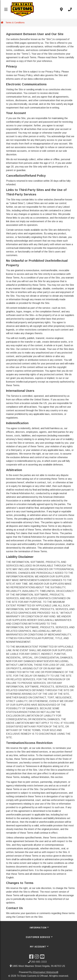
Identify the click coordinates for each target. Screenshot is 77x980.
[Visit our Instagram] (37, 958)
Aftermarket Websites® (45, 972)
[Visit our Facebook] (32, 958)
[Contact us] (61, 9)
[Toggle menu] (6, 9)
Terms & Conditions (15, 23)
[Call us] (70, 9)
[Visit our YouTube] (43, 958)
